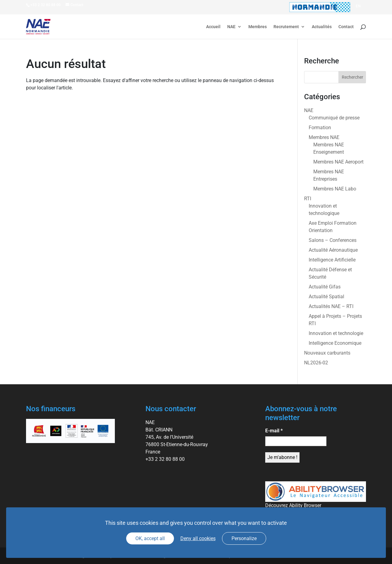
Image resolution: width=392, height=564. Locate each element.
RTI (308, 199)
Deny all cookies (198, 538)
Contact (346, 27)
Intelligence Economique (335, 343)
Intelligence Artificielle (332, 260)
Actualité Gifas (325, 287)
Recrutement (286, 27)
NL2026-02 (316, 363)
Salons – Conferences (333, 240)
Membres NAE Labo (335, 189)
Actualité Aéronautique (333, 250)
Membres (258, 27)
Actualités (322, 27)
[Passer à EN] (358, 6)
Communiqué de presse (334, 118)
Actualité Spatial (326, 297)
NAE (231, 27)
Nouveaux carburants (327, 353)
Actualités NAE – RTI (331, 306)
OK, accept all (150, 538)
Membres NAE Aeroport (338, 162)
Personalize (244, 538)
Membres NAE (324, 137)
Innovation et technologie (336, 333)
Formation (320, 128)
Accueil (213, 27)
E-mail (274, 431)
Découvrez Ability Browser (293, 505)
